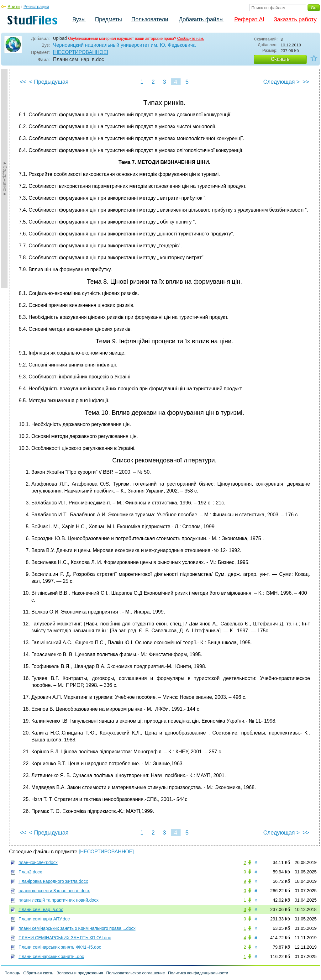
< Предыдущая (49, 82)
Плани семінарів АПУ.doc (44, 919)
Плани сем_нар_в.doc (41, 909)
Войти (14, 7)
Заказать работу (295, 19)
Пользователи (150, 19)
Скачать (280, 59)
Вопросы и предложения (80, 973)
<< (23, 82)
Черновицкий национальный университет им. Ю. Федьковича (124, 45)
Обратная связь (38, 973)
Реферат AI (249, 19)
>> (306, 82)
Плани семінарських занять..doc (51, 956)
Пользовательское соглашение (136, 973)
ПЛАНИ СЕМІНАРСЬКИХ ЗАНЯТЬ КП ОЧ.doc (65, 938)
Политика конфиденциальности (198, 973)
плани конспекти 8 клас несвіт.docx (54, 891)
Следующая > (282, 82)
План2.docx (30, 872)
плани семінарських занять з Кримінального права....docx (77, 928)
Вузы (79, 19)
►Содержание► (5, 178)
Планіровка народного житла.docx (53, 881)
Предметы (108, 19)
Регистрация (36, 7)
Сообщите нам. (191, 39)
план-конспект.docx (38, 862)
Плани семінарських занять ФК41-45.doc (60, 947)
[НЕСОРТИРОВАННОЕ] (81, 52)
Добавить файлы (201, 19)
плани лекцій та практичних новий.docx (58, 900)
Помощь (12, 973)
